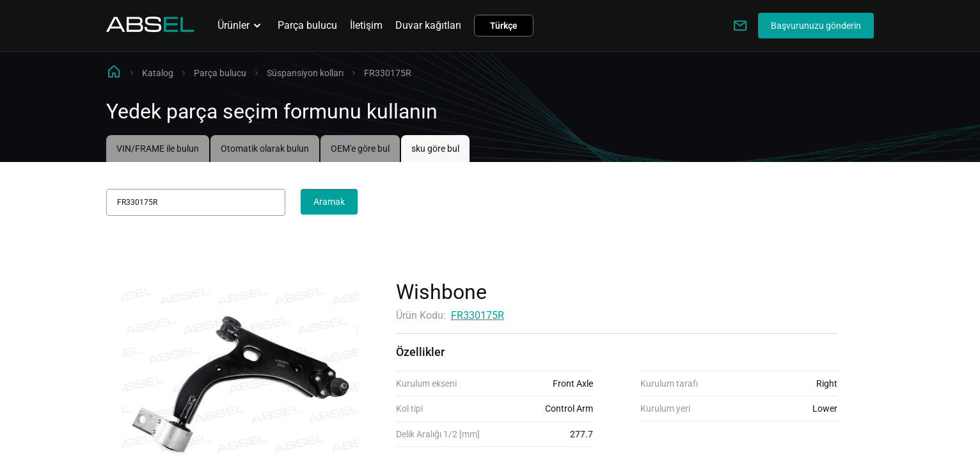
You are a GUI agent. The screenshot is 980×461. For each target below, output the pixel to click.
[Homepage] (150, 28)
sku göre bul (435, 149)
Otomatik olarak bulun (265, 149)
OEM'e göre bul (360, 149)
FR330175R (478, 315)
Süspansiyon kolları (305, 73)
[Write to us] (740, 26)
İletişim (366, 25)
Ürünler (241, 26)
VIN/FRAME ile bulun (158, 149)
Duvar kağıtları (428, 25)
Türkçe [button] (504, 26)
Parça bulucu (307, 25)
